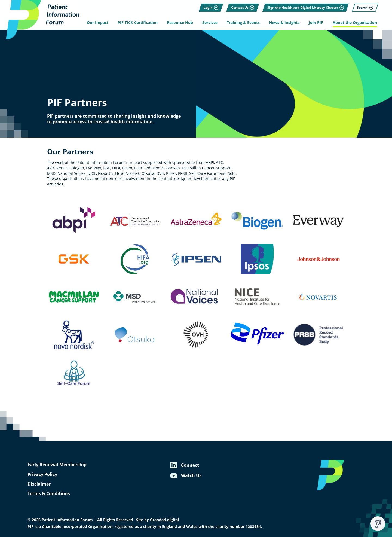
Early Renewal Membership (57, 465)
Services (210, 23)
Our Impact (98, 23)
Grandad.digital (164, 520)
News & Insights (284, 23)
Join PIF (316, 23)
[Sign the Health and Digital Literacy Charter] (305, 7)
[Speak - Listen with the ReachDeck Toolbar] (378, 524)
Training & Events (243, 23)
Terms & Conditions (49, 493)
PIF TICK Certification (138, 23)
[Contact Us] (242, 7)
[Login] (210, 7)
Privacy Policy (42, 474)
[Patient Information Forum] (41, 20)
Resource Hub (180, 23)
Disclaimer (39, 484)
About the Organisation (354, 23)
